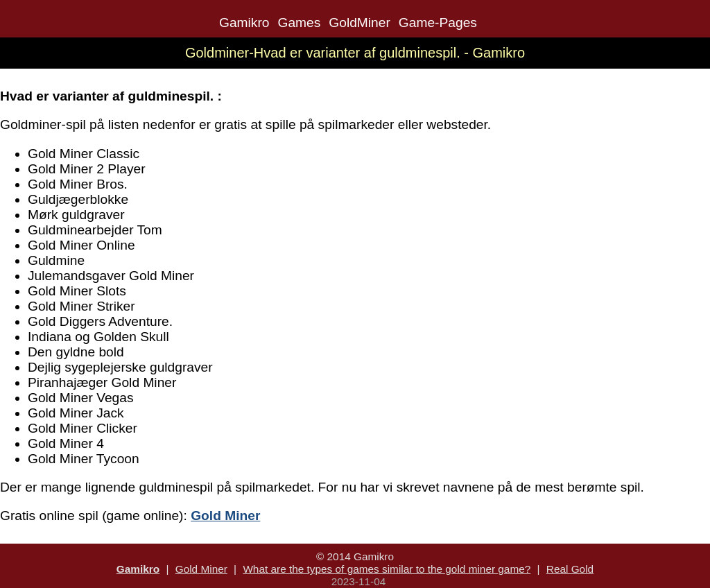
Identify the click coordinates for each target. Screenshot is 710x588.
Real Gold (570, 569)
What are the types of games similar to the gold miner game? (387, 569)
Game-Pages (438, 23)
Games (299, 23)
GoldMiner (360, 23)
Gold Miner (201, 569)
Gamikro (244, 23)
